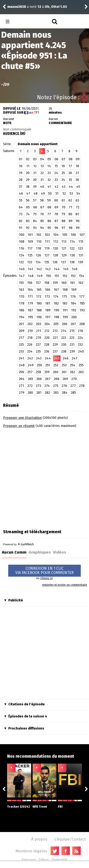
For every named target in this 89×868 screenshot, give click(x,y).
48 (36, 194)
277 (73, 386)
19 (21, 173)
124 (22, 255)
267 (48, 379)
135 (47, 262)
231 (72, 345)
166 (48, 290)
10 (21, 166)
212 (47, 331)
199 (65, 317)
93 (35, 228)
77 (49, 214)
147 (22, 276)
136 (55, 262)
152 (65, 276)
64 (21, 207)
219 (38, 338)
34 (63, 180)
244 (48, 358)
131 (81, 255)
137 (64, 262)
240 (81, 351)
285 (73, 393)
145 (66, 269)
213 (55, 331)
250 (39, 365)
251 (48, 365)
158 (47, 283)
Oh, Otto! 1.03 (56, 7)
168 (65, 290)
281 (39, 393)
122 (72, 248)
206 (65, 324)
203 (38, 324)
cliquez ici (47, 578)
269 (65, 379)
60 (56, 200)
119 (47, 248)
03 (35, 159)
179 (30, 303)
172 (39, 297)
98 (71, 228)
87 (56, 221)
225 (21, 345)
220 (47, 338)
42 (56, 187)
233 (21, 351)
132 (21, 262)
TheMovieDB (59, 860)
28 (21, 180)
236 (47, 351)
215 (72, 331)
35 (70, 180)
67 (42, 207)
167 (56, 290)
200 (74, 317)
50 (50, 194)
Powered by (18, 544)
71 (70, 207)
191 (65, 310)
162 (81, 283)
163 (21, 290)
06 (56, 159)
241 (21, 358)
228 (47, 345)
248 (22, 365)
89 (71, 221)
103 (47, 235)
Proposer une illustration (22, 418)
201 (21, 324)
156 (30, 283)
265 (30, 379)
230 (64, 345)
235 (38, 351)
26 (70, 173)
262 (72, 372)
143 (48, 269)
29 (28, 180)
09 (78, 159)
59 (49, 200)
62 (70, 200)
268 (57, 379)
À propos (39, 839)
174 (56, 297)
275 (56, 386)
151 (57, 276)
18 (77, 166)
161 (72, 283)
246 (66, 358)
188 (39, 310)
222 (64, 338)
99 (78, 228)
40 (42, 187)
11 (28, 166)
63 (77, 200)
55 (21, 200)
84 (35, 221)
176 (73, 297)
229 (55, 345)
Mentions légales (31, 851)
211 (39, 331)
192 (74, 310)
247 (75, 358)
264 (22, 379)
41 (49, 187)
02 (28, 159)
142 (39, 269)
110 (39, 242)
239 (72, 351)
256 (21, 372)
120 (55, 248)
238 (64, 351)
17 (70, 166)
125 (30, 255)
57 (35, 200)
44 (71, 187)
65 (28, 207)
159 (55, 283)
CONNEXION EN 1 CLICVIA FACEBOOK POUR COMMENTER (44, 570)
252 (56, 365)
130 (72, 255)
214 (64, 331)
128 (55, 255)
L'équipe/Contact (70, 839)
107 (82, 235)
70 (64, 207)
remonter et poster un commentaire (65, 585)
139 (81, 262)
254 (73, 365)
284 (65, 393)
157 (38, 283)
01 (21, 159)
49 (43, 194)
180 (39, 303)
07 (64, 159)
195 (30, 317)
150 (48, 276)
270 (74, 379)
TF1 (37, 113)
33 (56, 180)
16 (63, 166)
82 (21, 221)
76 (42, 214)
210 (30, 331)
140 (22, 269)
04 (42, 159)
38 (28, 187)
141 (30, 269)
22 (42, 173)
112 (56, 242)
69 (56, 207)
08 (71, 159)
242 (30, 358)
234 (30, 351)
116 (21, 248)
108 (22, 242)
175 (64, 297)
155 (21, 283)
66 (35, 207)
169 (74, 290)
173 (47, 297)
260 (56, 372)
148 (31, 276)
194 (22, 317)
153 (73, 276)
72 (78, 207)
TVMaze (44, 860)
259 (47, 372)
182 (56, 303)
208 (82, 324)
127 (47, 255)
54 (78, 194)
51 (57, 194)
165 (39, 290)
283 (56, 393)
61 (63, 200)
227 (38, 345)
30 (35, 180)
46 (21, 194)
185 (82, 303)
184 (73, 303)
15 (56, 166)
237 (55, 351)
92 (28, 228)
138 (72, 262)
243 (39, 358)
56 (28, 200)
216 (81, 331)
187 (30, 310)
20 (28, 173)
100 (22, 235)
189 (48, 310)
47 (28, 194)
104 (56, 235)
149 (40, 276)
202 (30, 324)
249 (31, 365)
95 (49, 228)
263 (81, 372)
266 (39, 379)
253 (64, 365)
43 (64, 187)
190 (57, 310)
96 (56, 228)
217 (21, 338)
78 (56, 214)
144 (57, 269)
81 (77, 214)
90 (78, 221)
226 (30, 345)
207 (73, 324)
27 (77, 173)
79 (63, 214)
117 (30, 248)
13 (42, 166)
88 (64, 221)
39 (35, 187)
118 (38, 248)
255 (81, 365)
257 (30, 372)
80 (70, 214)
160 (64, 283)
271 (21, 386)
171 (30, 297)
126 (38, 255)
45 (78, 187)
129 (64, 255)
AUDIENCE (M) (14, 133)
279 (22, 393)
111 (47, 242)
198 (57, 317)
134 (38, 262)
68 (49, 207)
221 (55, 338)
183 (65, 303)
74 (28, 214)
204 (47, 324)
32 (49, 180)
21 (35, 173)
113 (64, 242)
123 (80, 248)
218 (30, 338)
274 (47, 386)
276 (64, 386)
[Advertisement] (44, 477)
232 (80, 345)
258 (38, 372)
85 (42, 221)
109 (30, 242)
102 (39, 235)
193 (82, 310)
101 (30, 235)
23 (49, 173)
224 (80, 338)
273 (38, 386)
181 (48, 303)
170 (22, 297)
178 (22, 303)
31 (42, 180)
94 (42, 228)
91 (21, 228)
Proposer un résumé (19, 426)
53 (71, 194)
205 (56, 324)
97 (64, 228)
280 (30, 393)
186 (22, 310)
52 (64, 194)
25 (63, 173)
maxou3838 (17, 7)
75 (35, 214)
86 (49, 221)
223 (72, 338)
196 (39, 317)
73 (21, 214)
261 (64, 372)
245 (57, 358)
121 (64, 248)
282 (47, 393)
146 (75, 269)
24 (56, 173)
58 (42, 200)
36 (77, 180)
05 (49, 159)
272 (30, 386)
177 (82, 297)
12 (35, 166)
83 (28, 221)
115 (81, 242)
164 (30, 290)
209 (22, 331)
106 (73, 235)
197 (48, 317)
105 (65, 235)
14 (49, 166)
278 (82, 386)
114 (72, 242)
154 (82, 276)
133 (30, 262)
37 (21, 187)
